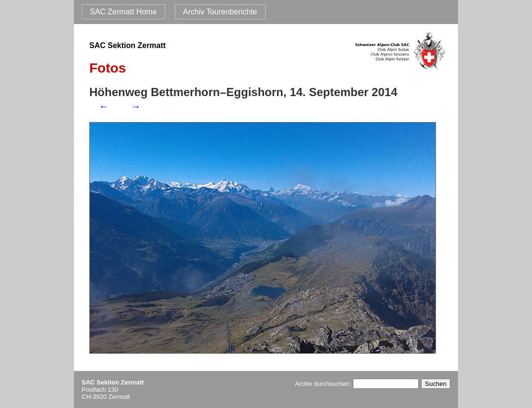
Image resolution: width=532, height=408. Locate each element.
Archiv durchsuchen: (357, 384)
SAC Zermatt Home (123, 12)
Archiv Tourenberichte (220, 12)
